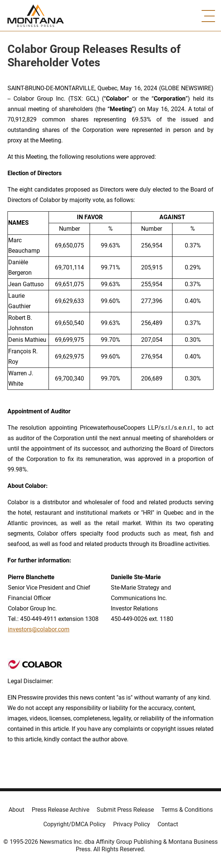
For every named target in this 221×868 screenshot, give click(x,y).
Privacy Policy (132, 824)
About (16, 810)
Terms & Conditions (187, 810)
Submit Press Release (125, 810)
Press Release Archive (60, 810)
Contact (168, 824)
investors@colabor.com (39, 629)
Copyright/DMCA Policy (74, 824)
